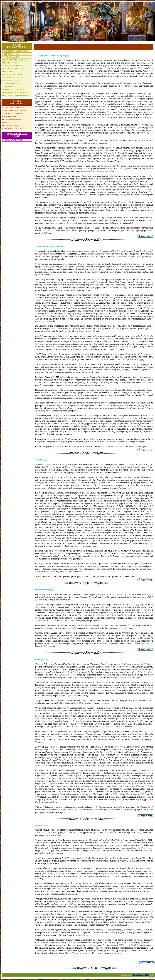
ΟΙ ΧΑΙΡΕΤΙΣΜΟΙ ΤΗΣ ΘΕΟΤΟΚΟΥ (15, 51)
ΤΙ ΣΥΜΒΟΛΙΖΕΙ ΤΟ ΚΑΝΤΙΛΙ (13, 90)
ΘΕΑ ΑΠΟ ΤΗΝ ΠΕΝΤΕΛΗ (12, 128)
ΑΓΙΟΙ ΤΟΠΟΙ (7, 72)
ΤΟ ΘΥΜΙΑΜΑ (7, 87)
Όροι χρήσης (149, 977)
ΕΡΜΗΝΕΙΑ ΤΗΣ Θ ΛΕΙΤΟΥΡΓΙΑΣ (15, 93)
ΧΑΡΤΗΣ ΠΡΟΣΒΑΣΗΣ (11, 125)
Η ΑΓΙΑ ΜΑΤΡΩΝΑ (9, 116)
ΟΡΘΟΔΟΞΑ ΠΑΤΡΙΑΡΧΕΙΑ (12, 140)
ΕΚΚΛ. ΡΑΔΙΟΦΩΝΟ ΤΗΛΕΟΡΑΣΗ (15, 96)
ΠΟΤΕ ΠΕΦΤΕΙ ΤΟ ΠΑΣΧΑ (12, 75)
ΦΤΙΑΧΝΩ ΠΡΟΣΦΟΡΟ (11, 84)
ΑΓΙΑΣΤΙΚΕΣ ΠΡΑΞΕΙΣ (11, 63)
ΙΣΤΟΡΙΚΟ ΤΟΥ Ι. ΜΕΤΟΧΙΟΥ (13, 107)
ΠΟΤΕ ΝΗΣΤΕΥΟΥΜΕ (10, 57)
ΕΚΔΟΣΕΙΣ (6, 122)
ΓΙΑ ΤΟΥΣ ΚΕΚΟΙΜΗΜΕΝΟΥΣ (13, 66)
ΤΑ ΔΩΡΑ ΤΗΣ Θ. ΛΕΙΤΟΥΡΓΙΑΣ (14, 69)
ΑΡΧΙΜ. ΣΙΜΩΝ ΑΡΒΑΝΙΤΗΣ (13, 119)
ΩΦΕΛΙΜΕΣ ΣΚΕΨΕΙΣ (10, 81)
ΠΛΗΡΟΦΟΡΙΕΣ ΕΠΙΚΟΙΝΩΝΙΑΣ (14, 110)
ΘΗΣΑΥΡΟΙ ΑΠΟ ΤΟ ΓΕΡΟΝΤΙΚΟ (15, 60)
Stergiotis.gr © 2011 (141, 975)
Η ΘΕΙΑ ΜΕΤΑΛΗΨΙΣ (10, 54)
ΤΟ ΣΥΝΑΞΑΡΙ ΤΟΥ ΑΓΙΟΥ (12, 113)
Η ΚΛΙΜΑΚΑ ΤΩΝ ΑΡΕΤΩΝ (12, 78)
